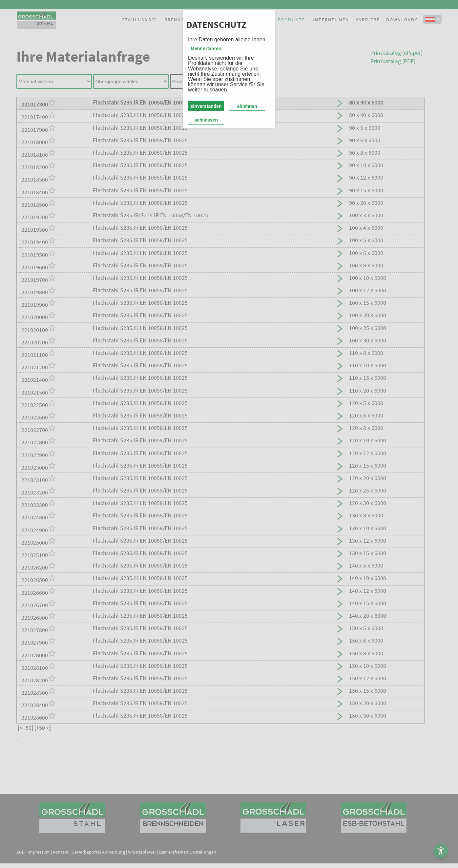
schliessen (206, 120)
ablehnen (247, 106)
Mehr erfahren (206, 48)
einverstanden (206, 106)
